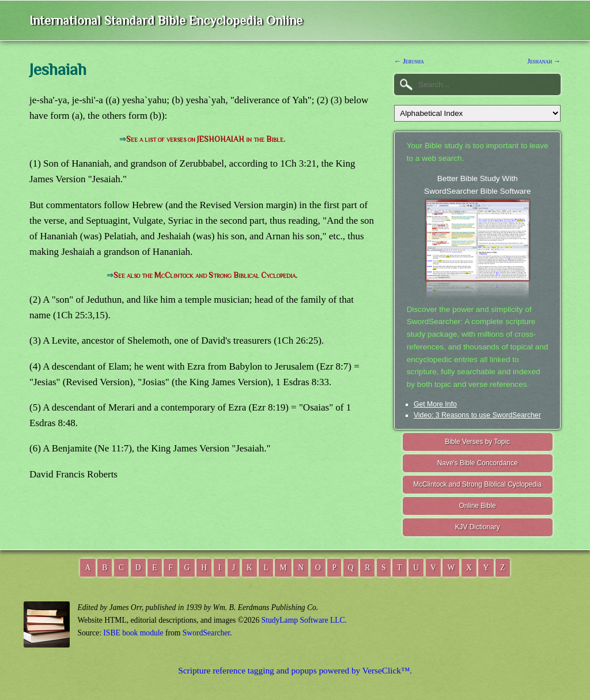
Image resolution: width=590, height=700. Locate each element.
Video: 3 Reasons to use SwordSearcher (477, 415)
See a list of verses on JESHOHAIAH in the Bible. (206, 139)
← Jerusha (409, 61)
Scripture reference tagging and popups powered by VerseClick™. (295, 670)
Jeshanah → (544, 61)
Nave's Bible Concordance (478, 463)
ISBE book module (133, 633)
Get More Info (435, 404)
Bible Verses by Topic (477, 442)
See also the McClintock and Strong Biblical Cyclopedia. (205, 275)
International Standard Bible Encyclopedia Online (166, 20)
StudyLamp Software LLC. (304, 620)
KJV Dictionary (478, 527)
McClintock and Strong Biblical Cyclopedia (477, 484)
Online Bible (478, 506)
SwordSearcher (206, 633)
